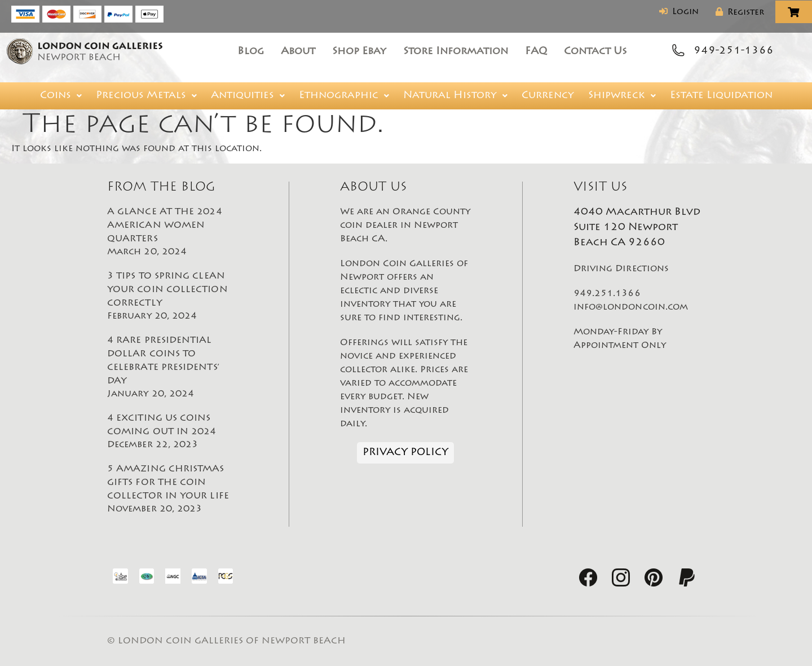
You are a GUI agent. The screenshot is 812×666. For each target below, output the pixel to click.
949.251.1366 (607, 294)
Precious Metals (146, 96)
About (298, 52)
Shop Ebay (359, 52)
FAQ (536, 52)
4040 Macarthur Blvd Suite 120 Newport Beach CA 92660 (637, 228)
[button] (61, 96)
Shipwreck (622, 96)
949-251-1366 (734, 51)
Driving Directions (621, 269)
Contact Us (595, 52)
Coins (61, 96)
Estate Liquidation (721, 96)
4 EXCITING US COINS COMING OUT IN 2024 (173, 433)
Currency (548, 96)
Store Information (456, 52)
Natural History (455, 96)
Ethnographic (344, 96)
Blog (251, 52)
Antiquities (248, 96)
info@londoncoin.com (631, 307)
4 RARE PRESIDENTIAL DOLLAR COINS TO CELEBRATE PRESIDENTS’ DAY (173, 368)
